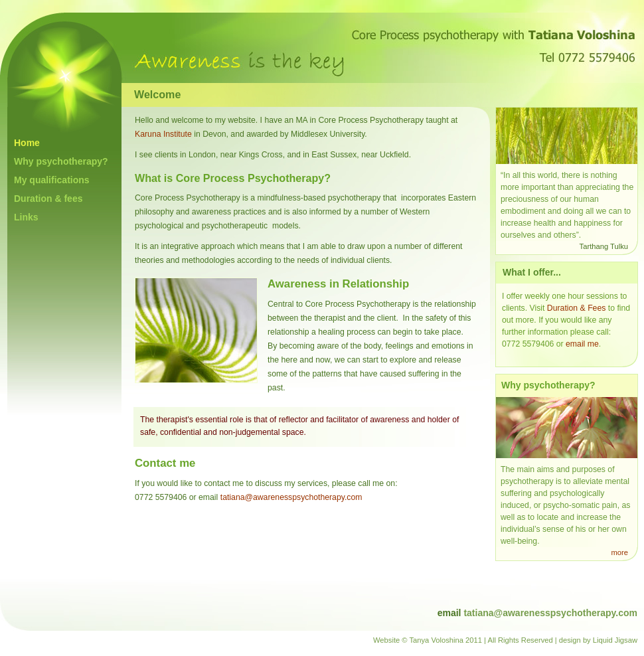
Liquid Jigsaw (615, 640)
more (620, 552)
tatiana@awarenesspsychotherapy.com (291, 497)
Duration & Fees (577, 308)
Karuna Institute (163, 134)
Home (27, 143)
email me (582, 344)
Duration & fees (48, 199)
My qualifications (52, 180)
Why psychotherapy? (61, 161)
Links (26, 217)
